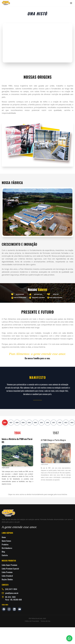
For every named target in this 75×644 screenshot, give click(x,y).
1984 (5, 423)
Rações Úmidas (7, 579)
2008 (29, 423)
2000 (17, 423)
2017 (54, 423)
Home (4, 537)
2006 (23, 423)
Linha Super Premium (9, 565)
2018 (60, 423)
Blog (3, 552)
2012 (41, 423)
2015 (48, 423)
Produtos (5, 544)
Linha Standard (7, 576)
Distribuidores (7, 548)
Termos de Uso (45, 621)
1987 (11, 423)
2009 (35, 423)
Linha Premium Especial (10, 569)
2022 (66, 423)
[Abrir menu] (71, 3)
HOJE (72, 423)
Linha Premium (7, 572)
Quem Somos (6, 541)
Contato (5, 555)
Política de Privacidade (32, 621)
